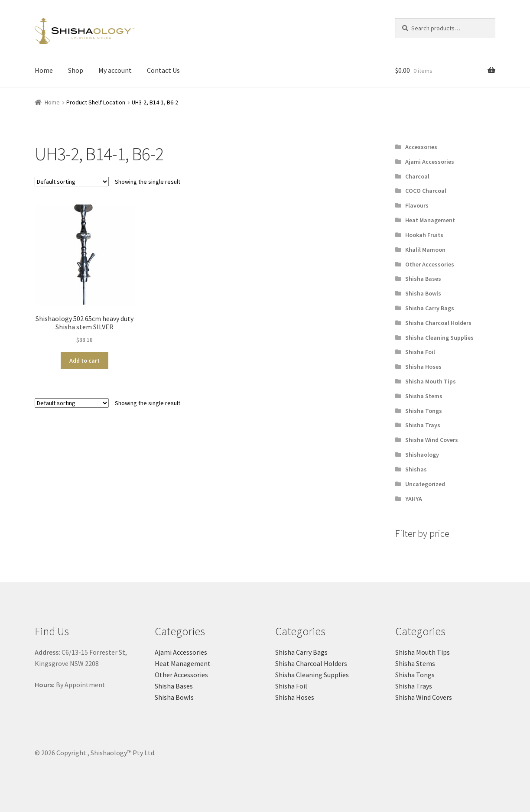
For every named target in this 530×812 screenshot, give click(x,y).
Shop (76, 70)
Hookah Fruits (424, 235)
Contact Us (163, 70)
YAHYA (414, 499)
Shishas (416, 469)
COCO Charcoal (426, 191)
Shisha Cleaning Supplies (439, 338)
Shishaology (422, 455)
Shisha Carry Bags (430, 308)
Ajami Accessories (430, 162)
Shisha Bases (423, 279)
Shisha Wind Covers (432, 440)
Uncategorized (425, 484)
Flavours (417, 205)
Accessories (421, 147)
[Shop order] (72, 182)
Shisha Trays (423, 425)
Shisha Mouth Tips (431, 381)
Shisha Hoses (423, 367)
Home (44, 70)
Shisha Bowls (423, 293)
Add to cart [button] (85, 361)
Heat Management (430, 220)
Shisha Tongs (424, 411)
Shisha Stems (424, 396)
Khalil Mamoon (425, 250)
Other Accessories (430, 264)
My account (115, 70)
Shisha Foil (420, 352)
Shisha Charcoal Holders (438, 323)
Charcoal (417, 176)
